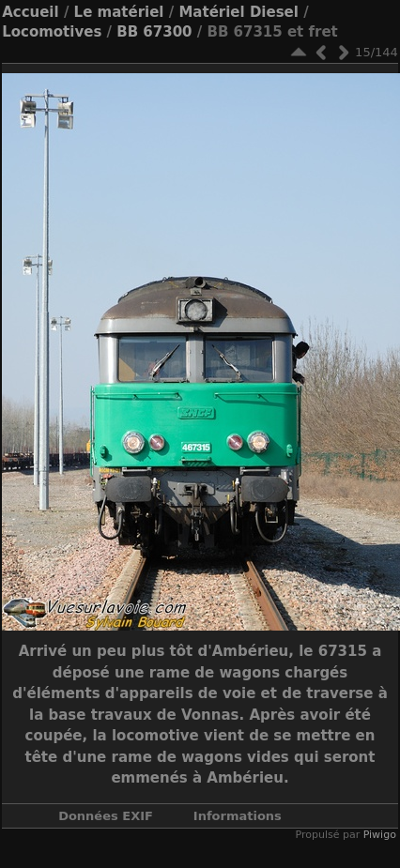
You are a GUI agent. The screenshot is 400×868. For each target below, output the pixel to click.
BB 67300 (154, 32)
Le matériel (119, 12)
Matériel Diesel (238, 12)
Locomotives (52, 32)
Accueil (31, 12)
